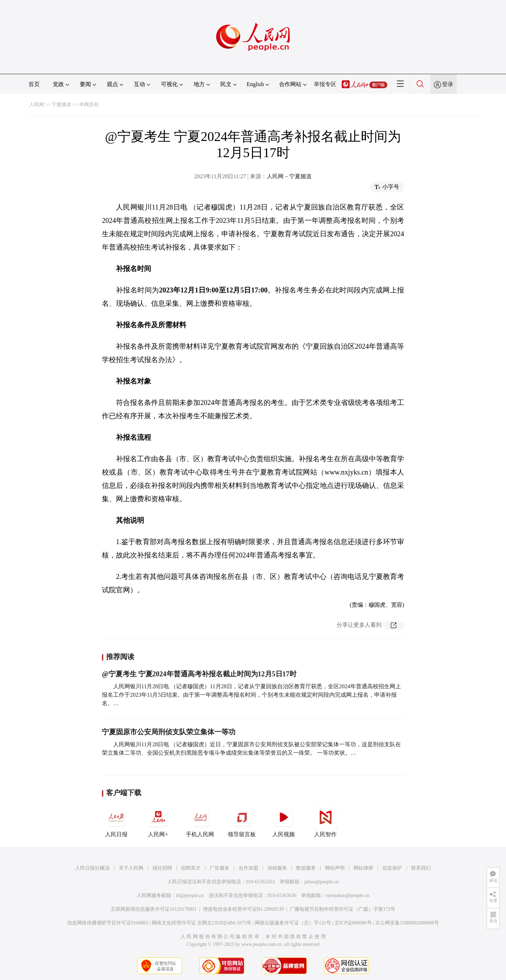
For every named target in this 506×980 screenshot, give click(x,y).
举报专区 (325, 84)
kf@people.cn (190, 895)
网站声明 (335, 868)
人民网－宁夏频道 (289, 176)
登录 (448, 84)
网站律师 (363, 868)
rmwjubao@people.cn (348, 895)
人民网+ (158, 821)
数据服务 (306, 868)
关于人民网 (131, 868)
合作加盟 (248, 868)
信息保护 (392, 868)
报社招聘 (162, 868)
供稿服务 (277, 868)
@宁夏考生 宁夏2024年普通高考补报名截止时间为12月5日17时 (199, 674)
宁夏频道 (61, 105)
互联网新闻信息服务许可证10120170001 (154, 909)
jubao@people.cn (322, 882)
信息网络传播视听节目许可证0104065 (108, 923)
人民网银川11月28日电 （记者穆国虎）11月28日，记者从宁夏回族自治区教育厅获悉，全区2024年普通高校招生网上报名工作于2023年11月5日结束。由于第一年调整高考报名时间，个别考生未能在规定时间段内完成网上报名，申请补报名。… (251, 695)
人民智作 (325, 821)
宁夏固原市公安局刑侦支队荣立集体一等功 (169, 732)
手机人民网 (200, 821)
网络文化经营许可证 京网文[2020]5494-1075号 (202, 923)
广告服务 (220, 868)
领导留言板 (242, 821)
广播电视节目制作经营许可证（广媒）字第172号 (342, 909)
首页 (34, 84)
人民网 (37, 105)
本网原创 (89, 105)
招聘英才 (191, 868)
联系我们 (421, 868)
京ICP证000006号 (353, 923)
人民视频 (284, 821)
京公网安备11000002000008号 (407, 923)
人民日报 (116, 821)
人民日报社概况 (92, 868)
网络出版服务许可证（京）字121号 (293, 923)
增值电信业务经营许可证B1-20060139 (243, 909)
